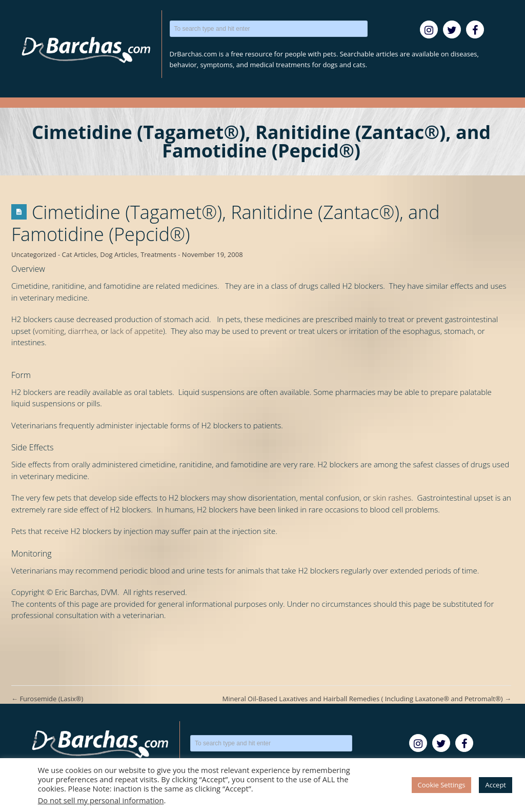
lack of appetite (137, 331)
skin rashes (392, 498)
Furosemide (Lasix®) (47, 699)
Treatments (158, 254)
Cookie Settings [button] (442, 785)
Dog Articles (118, 254)
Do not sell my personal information (101, 800)
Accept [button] (496, 785)
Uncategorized (34, 254)
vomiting (49, 331)
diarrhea (83, 331)
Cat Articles (79, 254)
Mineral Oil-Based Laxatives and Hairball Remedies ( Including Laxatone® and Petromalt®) (367, 699)
